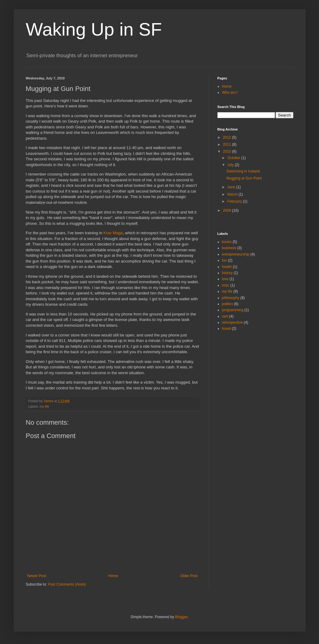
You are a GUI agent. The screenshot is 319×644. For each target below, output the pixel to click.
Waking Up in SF (94, 29)
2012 (227, 138)
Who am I (230, 92)
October (234, 158)
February (235, 201)
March (233, 194)
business (229, 248)
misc (226, 285)
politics (228, 304)
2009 (227, 211)
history (227, 273)
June (232, 187)
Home (113, 576)
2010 (227, 151)
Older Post (189, 576)
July (231, 165)
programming (233, 310)
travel (226, 329)
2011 (227, 144)
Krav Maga (113, 233)
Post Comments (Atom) (67, 584)
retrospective (232, 322)
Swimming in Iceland (243, 171)
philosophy (231, 298)
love (225, 279)
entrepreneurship (236, 254)
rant (225, 316)
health (227, 267)
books (227, 242)
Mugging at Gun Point (244, 178)
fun (225, 260)
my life (44, 406)
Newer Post (37, 576)
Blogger (181, 617)
